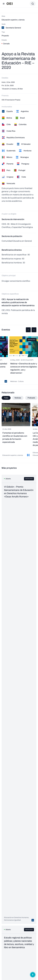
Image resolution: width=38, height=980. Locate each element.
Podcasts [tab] (31, 398)
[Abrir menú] (4, 4)
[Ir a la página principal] (10, 4)
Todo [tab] (6, 398)
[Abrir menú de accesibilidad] (33, 975)
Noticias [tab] (18, 398)
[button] (28, 330)
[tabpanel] (19, 431)
